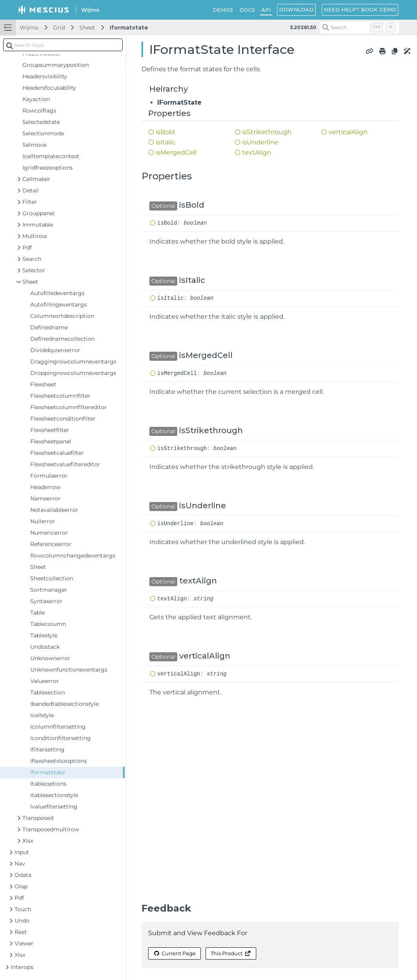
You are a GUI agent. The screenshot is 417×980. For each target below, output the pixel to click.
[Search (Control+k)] (360, 28)
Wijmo (29, 28)
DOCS (247, 10)
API (266, 10)
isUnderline (260, 142)
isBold (165, 132)
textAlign (257, 152)
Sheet (87, 28)
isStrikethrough (267, 132)
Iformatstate (129, 28)
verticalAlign (348, 132)
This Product (231, 953)
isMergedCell (176, 152)
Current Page (175, 953)
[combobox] (63, 45)
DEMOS (223, 10)
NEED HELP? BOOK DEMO (360, 9)
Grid (59, 28)
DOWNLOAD (296, 9)
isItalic (165, 142)
